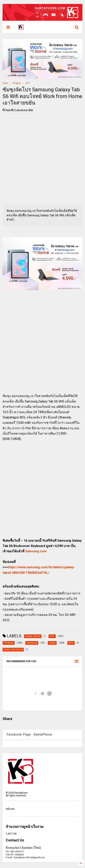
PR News (17, 83)
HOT (28, 83)
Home (5, 83)
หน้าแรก (10, 809)
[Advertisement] (42, 160)
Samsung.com (36, 551)
